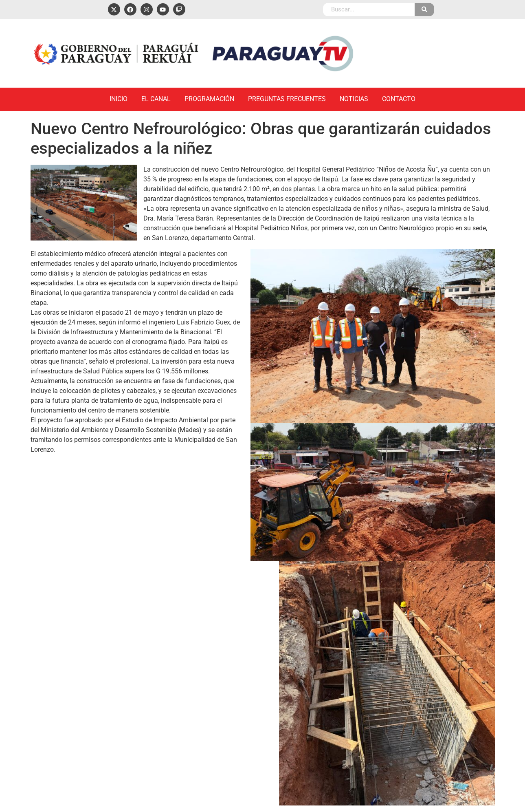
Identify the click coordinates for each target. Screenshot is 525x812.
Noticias (354, 99)
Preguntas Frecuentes (287, 99)
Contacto (399, 99)
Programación (209, 99)
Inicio (119, 99)
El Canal (156, 99)
